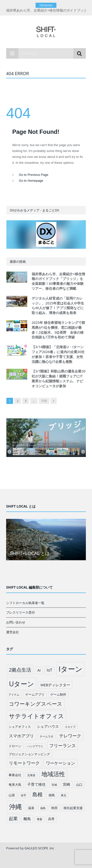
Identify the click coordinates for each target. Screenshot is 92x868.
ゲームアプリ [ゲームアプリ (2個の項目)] (35, 694)
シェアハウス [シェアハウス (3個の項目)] (48, 726)
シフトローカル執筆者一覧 (25, 603)
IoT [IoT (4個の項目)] (49, 670)
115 (44, 401)
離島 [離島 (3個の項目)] (27, 819)
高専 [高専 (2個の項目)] (51, 819)
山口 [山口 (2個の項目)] (79, 785)
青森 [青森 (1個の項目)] (39, 819)
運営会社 (13, 632)
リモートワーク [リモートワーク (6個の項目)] (24, 763)
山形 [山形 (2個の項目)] (12, 795)
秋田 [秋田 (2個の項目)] (54, 808)
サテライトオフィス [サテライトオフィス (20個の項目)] (36, 716)
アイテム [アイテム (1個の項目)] (14, 695)
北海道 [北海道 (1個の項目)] (31, 775)
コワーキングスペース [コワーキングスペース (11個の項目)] (36, 704)
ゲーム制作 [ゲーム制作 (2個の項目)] (58, 694)
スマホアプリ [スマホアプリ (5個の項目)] (21, 736)
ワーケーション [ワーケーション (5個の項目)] (60, 763)
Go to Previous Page (34, 175)
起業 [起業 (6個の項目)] (13, 818)
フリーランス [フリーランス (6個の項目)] (63, 745)
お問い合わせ (16, 622)
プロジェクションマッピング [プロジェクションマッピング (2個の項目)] (29, 754)
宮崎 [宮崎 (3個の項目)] (66, 784)
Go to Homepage (31, 181)
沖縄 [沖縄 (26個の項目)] (15, 807)
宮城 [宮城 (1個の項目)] (54, 785)
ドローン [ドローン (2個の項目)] (15, 746)
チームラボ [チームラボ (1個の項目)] (46, 736)
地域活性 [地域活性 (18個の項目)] (53, 774)
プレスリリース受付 (20, 612)
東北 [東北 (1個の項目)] (64, 795)
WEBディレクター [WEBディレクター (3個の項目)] (55, 685)
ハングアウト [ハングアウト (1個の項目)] (35, 746)
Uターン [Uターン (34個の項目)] (22, 684)
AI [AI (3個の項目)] (39, 670)
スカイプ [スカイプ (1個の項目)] (70, 727)
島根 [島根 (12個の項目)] (38, 794)
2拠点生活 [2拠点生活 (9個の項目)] (20, 670)
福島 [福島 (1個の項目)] (43, 808)
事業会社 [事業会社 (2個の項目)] (15, 775)
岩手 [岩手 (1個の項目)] (24, 795)
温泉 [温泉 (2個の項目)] (31, 808)
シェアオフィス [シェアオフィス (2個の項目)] (20, 727)
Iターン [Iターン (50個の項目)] (71, 669)
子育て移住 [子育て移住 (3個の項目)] (36, 784)
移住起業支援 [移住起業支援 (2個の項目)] (73, 808)
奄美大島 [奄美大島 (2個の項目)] (15, 785)
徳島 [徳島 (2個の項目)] (52, 795)
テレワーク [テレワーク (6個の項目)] (70, 736)
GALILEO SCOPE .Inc (39, 848)
